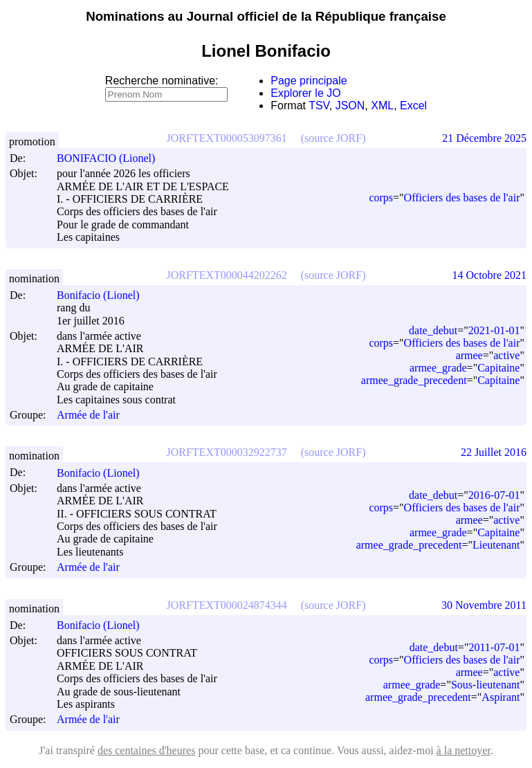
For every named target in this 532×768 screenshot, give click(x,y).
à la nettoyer (464, 750)
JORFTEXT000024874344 (227, 605)
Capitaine (498, 368)
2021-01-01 (494, 330)
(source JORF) (333, 138)
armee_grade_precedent (414, 380)
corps (381, 198)
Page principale (309, 81)
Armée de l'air (88, 415)
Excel (413, 106)
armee (469, 355)
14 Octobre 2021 (489, 275)
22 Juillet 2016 (494, 452)
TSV (319, 106)
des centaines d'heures (147, 750)
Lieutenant (496, 545)
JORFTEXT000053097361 (227, 138)
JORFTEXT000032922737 (227, 452)
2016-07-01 (494, 495)
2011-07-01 (494, 647)
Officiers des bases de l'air (462, 198)
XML (382, 106)
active (506, 355)
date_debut (433, 330)
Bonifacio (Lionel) (104, 295)
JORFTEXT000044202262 (227, 275)
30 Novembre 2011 (484, 605)
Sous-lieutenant (486, 685)
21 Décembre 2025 (484, 138)
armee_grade (438, 368)
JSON (350, 106)
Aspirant (501, 697)
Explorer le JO (305, 93)
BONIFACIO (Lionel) (112, 158)
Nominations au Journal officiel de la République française (266, 16)
